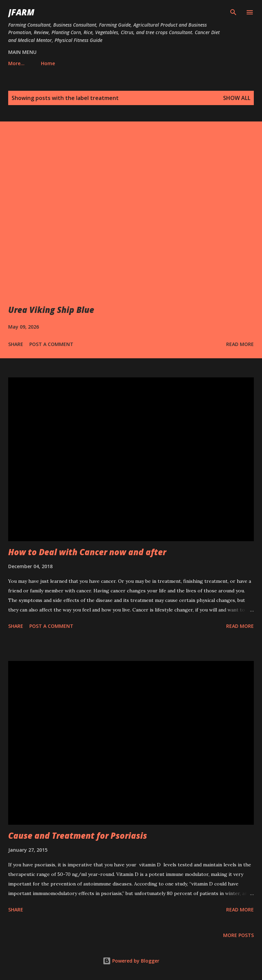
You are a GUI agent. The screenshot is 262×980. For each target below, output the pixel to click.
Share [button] (16, 344)
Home (19, 63)
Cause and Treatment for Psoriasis (78, 835)
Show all (237, 98)
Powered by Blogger (131, 961)
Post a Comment (51, 344)
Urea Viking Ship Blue (51, 310)
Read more (240, 344)
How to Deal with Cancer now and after (87, 552)
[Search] (233, 12)
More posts (238, 935)
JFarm (21, 12)
